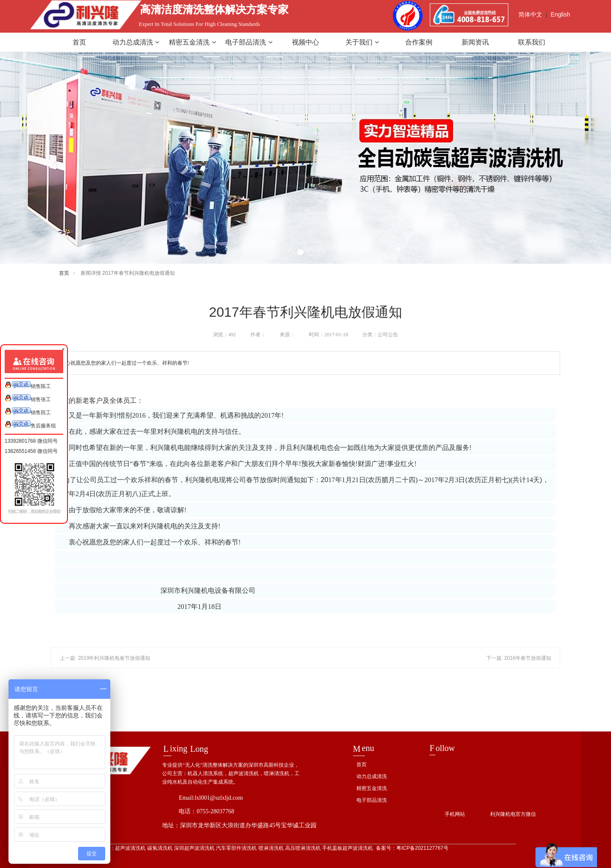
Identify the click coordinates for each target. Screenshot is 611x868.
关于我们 (362, 42)
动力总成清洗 (136, 42)
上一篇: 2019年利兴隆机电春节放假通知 (105, 658)
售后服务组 (30, 425)
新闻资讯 (475, 42)
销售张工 (28, 398)
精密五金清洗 (192, 42)
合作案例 (419, 42)
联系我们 (532, 42)
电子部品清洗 (249, 42)
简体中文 (530, 14)
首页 (79, 42)
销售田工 (28, 412)
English (561, 14)
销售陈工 (28, 385)
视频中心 (305, 42)
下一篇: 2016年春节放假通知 (519, 658)
